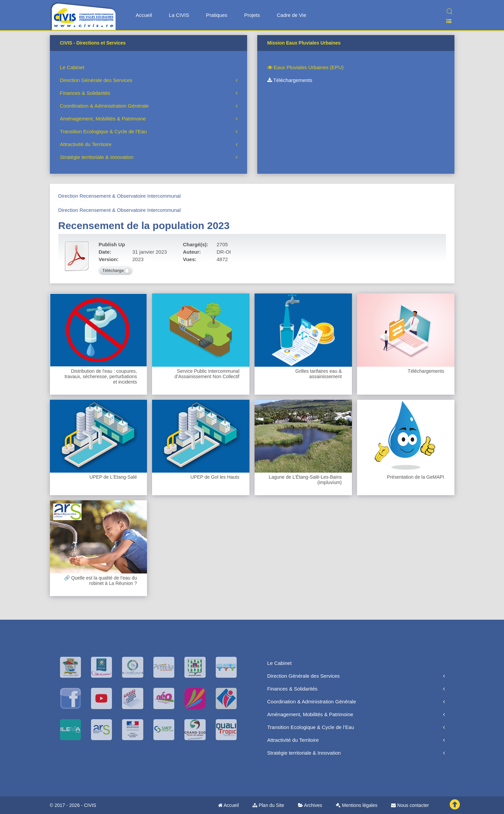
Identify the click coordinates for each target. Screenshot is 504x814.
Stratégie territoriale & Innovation (97, 157)
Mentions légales (357, 805)
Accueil (144, 15)
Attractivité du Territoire (86, 144)
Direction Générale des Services (96, 80)
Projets (252, 15)
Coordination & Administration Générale (104, 106)
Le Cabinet (72, 67)
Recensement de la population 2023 (144, 226)
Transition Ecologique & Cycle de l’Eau (103, 131)
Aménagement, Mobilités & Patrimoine (103, 119)
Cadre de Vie (291, 15)
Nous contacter (410, 805)
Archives (310, 805)
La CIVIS (179, 15)
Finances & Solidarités (85, 93)
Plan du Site (268, 805)
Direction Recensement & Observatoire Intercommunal (120, 196)
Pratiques (217, 15)
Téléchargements (290, 80)
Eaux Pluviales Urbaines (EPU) (306, 67)
